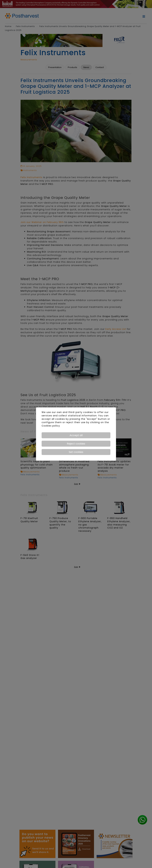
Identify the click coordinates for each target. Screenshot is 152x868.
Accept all (76, 435)
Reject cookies (76, 444)
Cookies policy (51, 426)
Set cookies (76, 452)
